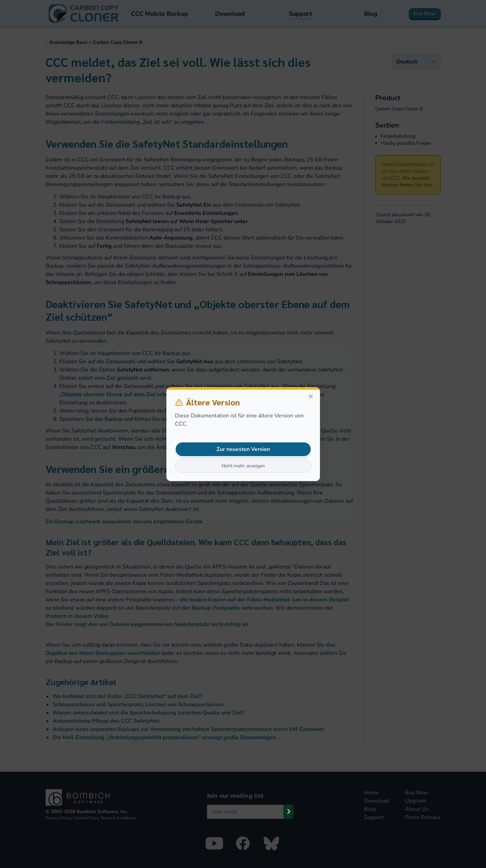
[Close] (311, 396)
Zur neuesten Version (243, 449)
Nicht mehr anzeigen (243, 466)
